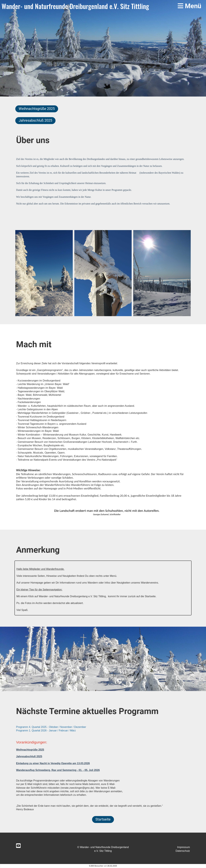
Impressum (184, 847)
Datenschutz (183, 851)
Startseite (103, 819)
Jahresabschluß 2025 (35, 120)
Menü (189, 6)
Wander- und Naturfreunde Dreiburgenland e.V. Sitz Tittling (75, 6)
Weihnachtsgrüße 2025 (37, 109)
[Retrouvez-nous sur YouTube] (18, 846)
